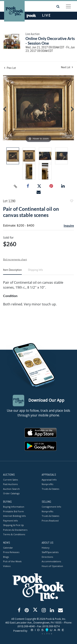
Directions (47, 557)
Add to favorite (71, 201)
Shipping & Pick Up (13, 525)
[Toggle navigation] (68, 6)
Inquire (69, 226)
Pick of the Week (12, 562)
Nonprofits (47, 484)
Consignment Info (51, 507)
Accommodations (51, 562)
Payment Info (10, 521)
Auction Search (11, 489)
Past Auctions (10, 484)
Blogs (6, 557)
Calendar (8, 548)
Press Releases (11, 552)
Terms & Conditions (14, 535)
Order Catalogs (11, 494)
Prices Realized (50, 521)
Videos (7, 566)
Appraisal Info (49, 480)
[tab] (12, 271)
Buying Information (14, 507)
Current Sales (10, 480)
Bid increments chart (15, 259)
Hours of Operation (52, 566)
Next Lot (67, 67)
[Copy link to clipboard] (15, 186)
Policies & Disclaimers (15, 530)
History (46, 548)
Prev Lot (10, 68)
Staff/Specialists (50, 552)
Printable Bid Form (13, 511)
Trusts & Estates (50, 489)
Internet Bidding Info (14, 516)
